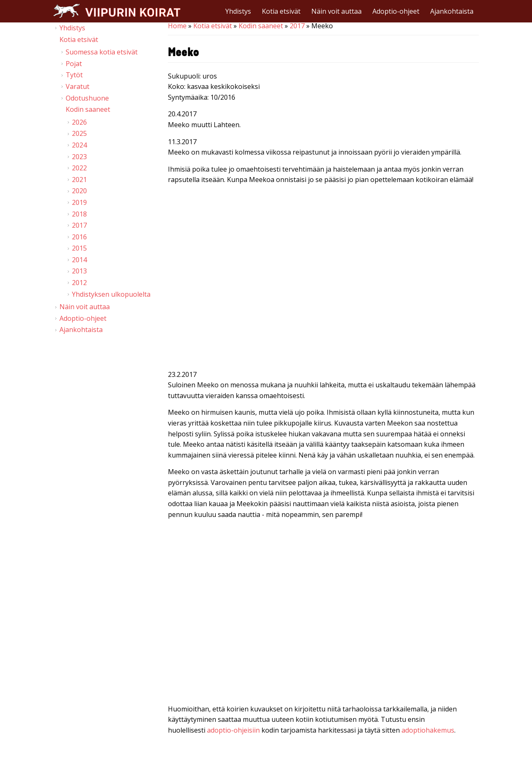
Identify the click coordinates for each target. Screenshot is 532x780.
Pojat (74, 64)
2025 (79, 133)
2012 (79, 283)
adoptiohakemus (428, 730)
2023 (79, 157)
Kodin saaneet (261, 26)
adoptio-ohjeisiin (233, 730)
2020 (79, 191)
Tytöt (74, 75)
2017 (297, 26)
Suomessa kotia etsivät (102, 52)
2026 (79, 122)
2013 (79, 271)
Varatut (78, 86)
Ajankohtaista (452, 11)
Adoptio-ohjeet (396, 11)
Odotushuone (87, 98)
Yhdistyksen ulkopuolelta (111, 294)
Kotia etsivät (281, 11)
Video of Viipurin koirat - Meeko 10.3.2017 (323, 279)
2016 (79, 237)
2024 (79, 145)
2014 (79, 260)
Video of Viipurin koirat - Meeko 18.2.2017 (323, 613)
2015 (79, 248)
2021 (79, 180)
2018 (79, 214)
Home (177, 26)
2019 (79, 202)
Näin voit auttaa (336, 11)
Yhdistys (238, 11)
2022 (79, 168)
